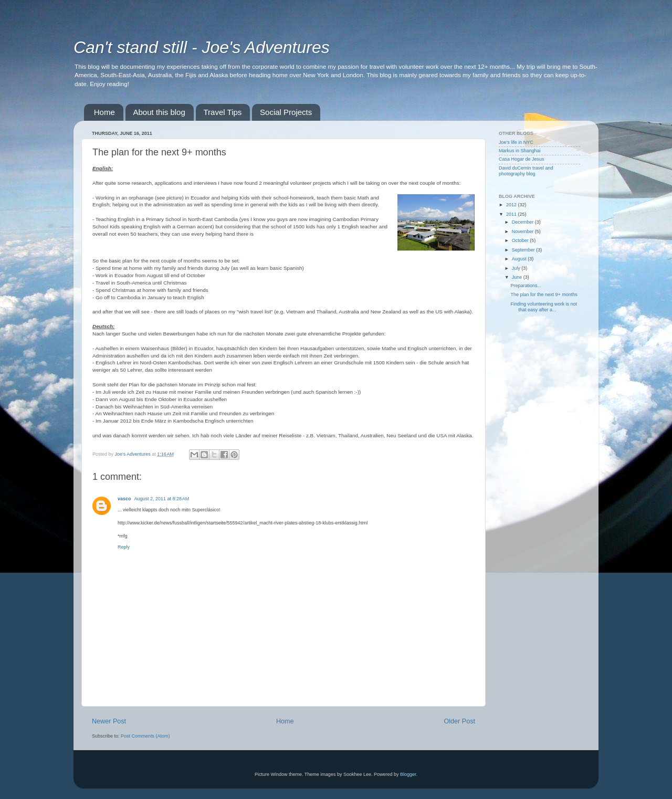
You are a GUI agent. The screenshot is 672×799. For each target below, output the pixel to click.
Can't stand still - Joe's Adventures (202, 47)
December (523, 222)
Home (104, 112)
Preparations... (526, 286)
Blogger (408, 774)
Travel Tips (223, 112)
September (524, 250)
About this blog (159, 112)
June (518, 277)
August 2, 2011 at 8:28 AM (162, 499)
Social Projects (286, 112)
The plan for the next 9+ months (544, 295)
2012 (512, 205)
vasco (124, 499)
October (521, 240)
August (520, 259)
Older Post (460, 721)
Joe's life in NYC (516, 142)
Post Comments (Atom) (145, 736)
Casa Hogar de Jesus (522, 159)
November (523, 232)
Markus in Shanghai (520, 151)
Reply (124, 547)
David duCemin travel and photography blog (526, 171)
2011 (512, 214)
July (517, 268)
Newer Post (109, 721)
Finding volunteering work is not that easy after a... (544, 307)
